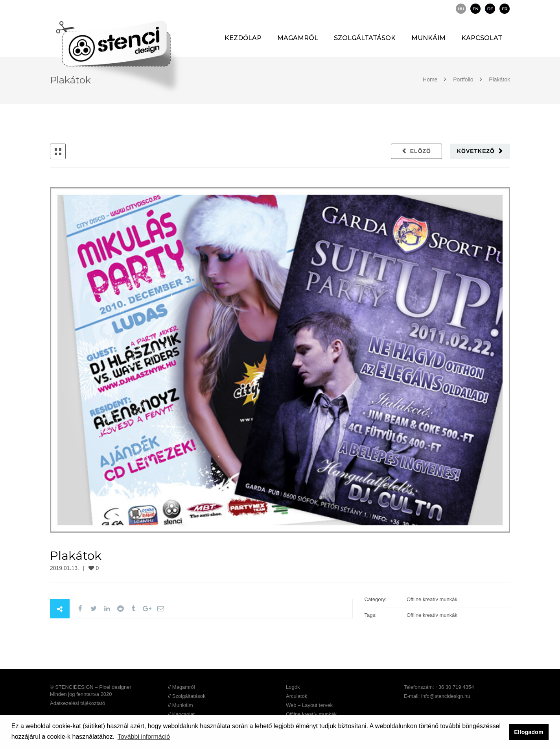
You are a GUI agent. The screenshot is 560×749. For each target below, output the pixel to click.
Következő (476, 151)
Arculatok (297, 696)
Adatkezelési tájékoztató (77, 703)
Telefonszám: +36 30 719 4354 (439, 687)
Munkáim (428, 38)
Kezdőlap (243, 38)
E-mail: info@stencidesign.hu (437, 696)
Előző (421, 151)
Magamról (298, 38)
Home (431, 79)
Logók (293, 687)
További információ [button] (144, 737)
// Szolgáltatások (187, 696)
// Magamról (181, 687)
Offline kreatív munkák (311, 714)
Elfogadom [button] (529, 732)
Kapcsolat (482, 38)
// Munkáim (181, 705)
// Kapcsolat (181, 714)
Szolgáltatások (365, 38)
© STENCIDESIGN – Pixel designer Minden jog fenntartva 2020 (91, 691)
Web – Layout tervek (309, 705)
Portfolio (463, 79)
